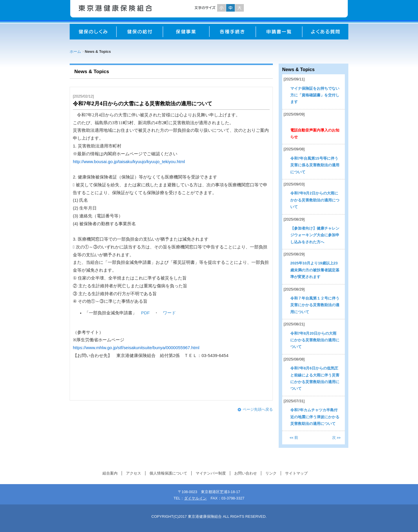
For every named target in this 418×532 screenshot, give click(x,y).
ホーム (75, 52)
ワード (169, 313)
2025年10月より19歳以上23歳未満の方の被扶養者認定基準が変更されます (315, 270)
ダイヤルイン (195, 498)
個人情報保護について (168, 473)
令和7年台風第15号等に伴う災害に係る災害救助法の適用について (315, 165)
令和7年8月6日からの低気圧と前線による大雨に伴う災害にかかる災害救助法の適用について (315, 378)
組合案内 (110, 473)
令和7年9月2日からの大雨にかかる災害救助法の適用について (315, 200)
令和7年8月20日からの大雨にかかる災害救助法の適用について (315, 340)
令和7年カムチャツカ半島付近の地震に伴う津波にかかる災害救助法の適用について (315, 417)
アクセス (134, 473)
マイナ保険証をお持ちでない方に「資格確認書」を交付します (315, 95)
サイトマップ (296, 473)
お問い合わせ (246, 473)
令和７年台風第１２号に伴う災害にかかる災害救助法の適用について (315, 305)
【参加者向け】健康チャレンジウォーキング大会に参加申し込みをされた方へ (315, 235)
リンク (271, 473)
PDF (145, 313)
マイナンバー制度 (211, 473)
